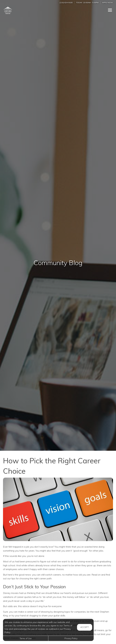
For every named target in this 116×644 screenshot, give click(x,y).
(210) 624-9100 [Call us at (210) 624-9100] (66, 3)
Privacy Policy (71, 638)
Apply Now (107, 3)
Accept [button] (85, 627)
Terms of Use (26, 638)
